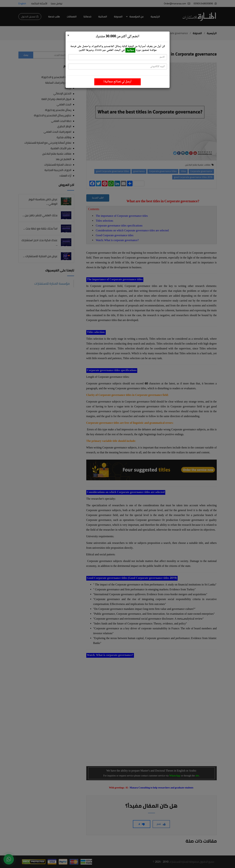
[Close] (68, 36)
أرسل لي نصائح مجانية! (117, 82)
